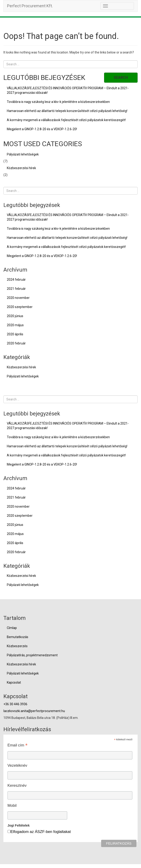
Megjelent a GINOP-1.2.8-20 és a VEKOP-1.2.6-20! (42, 129)
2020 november (18, 298)
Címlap (12, 628)
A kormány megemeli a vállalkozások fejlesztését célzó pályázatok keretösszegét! (66, 120)
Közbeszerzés (17, 646)
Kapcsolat (14, 682)
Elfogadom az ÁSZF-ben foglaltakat (41, 832)
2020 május (15, 325)
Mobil (12, 806)
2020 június (15, 316)
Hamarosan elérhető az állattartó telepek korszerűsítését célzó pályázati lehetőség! (67, 111)
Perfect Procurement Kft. (30, 6)
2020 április (15, 334)
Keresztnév (17, 785)
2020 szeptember (20, 307)
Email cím (18, 745)
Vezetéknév (17, 765)
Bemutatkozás (18, 637)
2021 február (16, 289)
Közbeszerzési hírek (21, 168)
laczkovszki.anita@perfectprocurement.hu (34, 711)
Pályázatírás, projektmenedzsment (32, 655)
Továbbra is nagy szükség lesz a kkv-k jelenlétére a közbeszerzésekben (58, 102)
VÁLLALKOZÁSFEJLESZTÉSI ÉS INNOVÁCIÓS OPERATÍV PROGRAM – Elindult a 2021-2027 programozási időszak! (68, 90)
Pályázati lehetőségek (23, 154)
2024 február (16, 280)
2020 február (16, 343)
